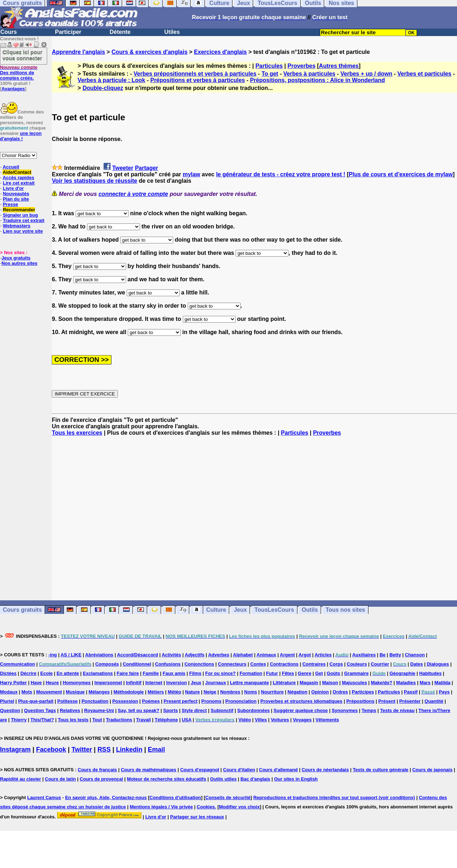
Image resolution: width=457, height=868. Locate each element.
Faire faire (128, 673)
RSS (104, 750)
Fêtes (288, 673)
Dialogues (438, 664)
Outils (310, 610)
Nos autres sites (19, 263)
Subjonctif (222, 710)
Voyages (302, 720)
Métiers (156, 692)
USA (187, 720)
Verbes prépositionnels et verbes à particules (195, 74)
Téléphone (166, 720)
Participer (68, 32)
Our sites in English (296, 779)
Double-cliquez (103, 88)
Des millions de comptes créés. (19, 73)
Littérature (284, 683)
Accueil (11, 167)
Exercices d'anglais (220, 52)
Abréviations (99, 655)
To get (270, 74)
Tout (97, 720)
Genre (305, 673)
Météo (175, 692)
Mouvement (49, 692)
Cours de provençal (101, 779)
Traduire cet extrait (24, 220)
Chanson (415, 655)
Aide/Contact (17, 172)
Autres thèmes (339, 66)
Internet (154, 683)
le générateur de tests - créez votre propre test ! (281, 174)
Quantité (434, 701)
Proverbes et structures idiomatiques (301, 701)
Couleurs (357, 664)
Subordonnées (253, 710)
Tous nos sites (345, 610)
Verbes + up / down (366, 74)
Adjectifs (195, 655)
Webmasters (17, 226)
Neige (210, 692)
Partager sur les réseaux (197, 817)
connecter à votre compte (133, 194)
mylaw (192, 174)
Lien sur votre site (23, 231)
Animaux (267, 655)
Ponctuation (95, 701)
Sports (170, 710)
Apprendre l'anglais (78, 52)
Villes (261, 720)
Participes (363, 692)
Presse (11, 204)
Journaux (216, 683)
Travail (143, 720)
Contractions (284, 664)
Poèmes (151, 701)
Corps (336, 664)
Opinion (320, 692)
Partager (147, 168)
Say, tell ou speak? (139, 710)
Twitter (82, 750)
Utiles (172, 32)
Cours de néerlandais (325, 770)
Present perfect (180, 701)
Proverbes (301, 66)
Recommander (19, 210)
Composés (107, 664)
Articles (323, 655)
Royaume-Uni (99, 710)
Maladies (406, 683)
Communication (17, 664)
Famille (151, 673)
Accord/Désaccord (138, 655)
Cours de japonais (433, 770)
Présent (387, 701)
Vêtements (327, 720)
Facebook (51, 750)
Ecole (47, 673)
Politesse (67, 701)
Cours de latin (61, 779)
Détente (120, 32)
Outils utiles (223, 779)
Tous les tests (73, 720)
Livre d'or (13, 188)
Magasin (309, 683)
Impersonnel (108, 683)
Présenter (410, 701)
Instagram (15, 750)
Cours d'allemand (279, 770)
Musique (75, 692)
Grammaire (356, 673)
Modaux (9, 692)
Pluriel (7, 701)
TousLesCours (274, 610)
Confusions (168, 664)
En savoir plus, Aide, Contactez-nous (106, 798)
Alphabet (243, 655)
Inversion (177, 683)
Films (195, 673)
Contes (258, 664)
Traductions (119, 720)
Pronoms (211, 701)
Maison (330, 683)
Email (156, 750)
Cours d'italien (239, 770)
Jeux (240, 610)
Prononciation (241, 701)
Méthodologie (129, 692)
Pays (444, 692)
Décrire (28, 673)
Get (319, 673)
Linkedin (129, 750)
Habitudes (430, 673)
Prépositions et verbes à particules (198, 80)
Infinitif (134, 683)
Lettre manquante (249, 683)
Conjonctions (199, 664)
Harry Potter (13, 683)
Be (383, 655)
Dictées (8, 673)
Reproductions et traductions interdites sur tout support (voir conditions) (334, 798)
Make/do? (382, 683)
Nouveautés (16, 194)
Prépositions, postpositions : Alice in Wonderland (317, 80)
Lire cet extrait (19, 183)
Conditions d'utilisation (175, 798)
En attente (68, 673)
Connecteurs (232, 664)
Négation (297, 692)
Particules (269, 66)
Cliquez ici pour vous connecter (22, 55)
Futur (272, 673)
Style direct (194, 710)
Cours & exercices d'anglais (149, 52)
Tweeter (123, 168)
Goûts (333, 673)
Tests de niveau (398, 710)
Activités (171, 655)
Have (36, 683)
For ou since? (220, 673)
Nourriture (272, 692)
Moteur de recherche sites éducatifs (167, 779)
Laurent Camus (44, 798)
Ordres (340, 692)
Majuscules (355, 683)
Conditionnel (137, 664)
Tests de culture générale (381, 770)
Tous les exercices (77, 433)
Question (10, 710)
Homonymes (77, 683)
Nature (192, 692)
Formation (251, 673)
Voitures (280, 720)
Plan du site (16, 199)
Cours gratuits (22, 610)
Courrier (380, 664)
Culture (216, 610)
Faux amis (174, 673)
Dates (416, 664)
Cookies (206, 807)
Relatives (70, 710)
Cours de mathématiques (148, 770)
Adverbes (219, 655)
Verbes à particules (309, 74)
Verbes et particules (424, 74)
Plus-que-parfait (36, 701)
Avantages (13, 89)
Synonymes (345, 710)
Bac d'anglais (255, 779)
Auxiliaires (364, 655)
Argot (305, 655)
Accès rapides (18, 178)
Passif (411, 692)
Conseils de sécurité (228, 798)
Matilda (443, 683)
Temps (369, 710)
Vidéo (245, 720)
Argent (287, 655)
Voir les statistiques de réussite (94, 181)
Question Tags (40, 710)
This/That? (42, 720)
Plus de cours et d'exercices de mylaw (401, 174)
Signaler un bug (20, 215)
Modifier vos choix (239, 807)
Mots (27, 692)
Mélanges (99, 692)
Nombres (230, 692)
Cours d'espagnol (200, 770)
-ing (52, 655)
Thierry (19, 720)
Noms (251, 692)
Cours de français (97, 770)
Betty (395, 655)
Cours (9, 32)
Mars (425, 683)
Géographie (402, 673)
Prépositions (360, 701)
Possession (125, 701)
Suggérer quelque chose (301, 710)
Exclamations (98, 673)
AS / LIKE (71, 655)
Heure (52, 683)
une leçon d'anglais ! (21, 136)
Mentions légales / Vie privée (161, 807)
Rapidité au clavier (21, 779)
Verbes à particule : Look (111, 80)
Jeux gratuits (16, 258)
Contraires (314, 664)
